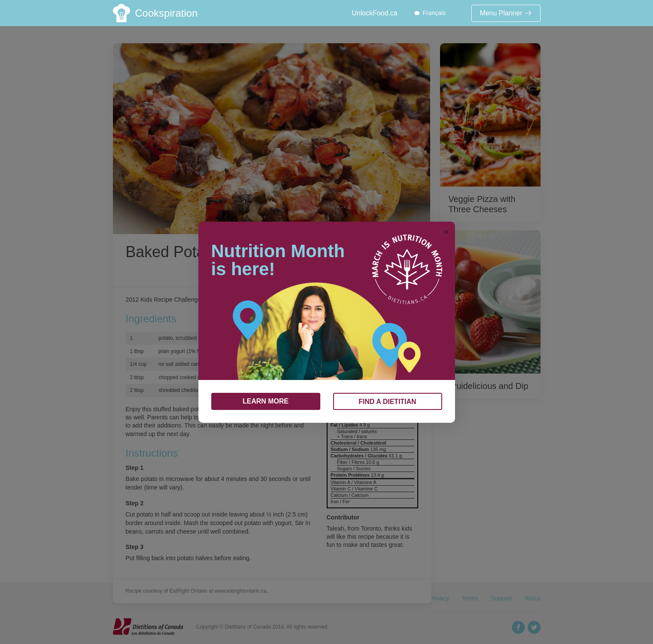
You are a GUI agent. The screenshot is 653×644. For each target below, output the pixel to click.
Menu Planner (506, 13)
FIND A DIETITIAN (388, 402)
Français (434, 13)
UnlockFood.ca (374, 13)
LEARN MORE (266, 401)
